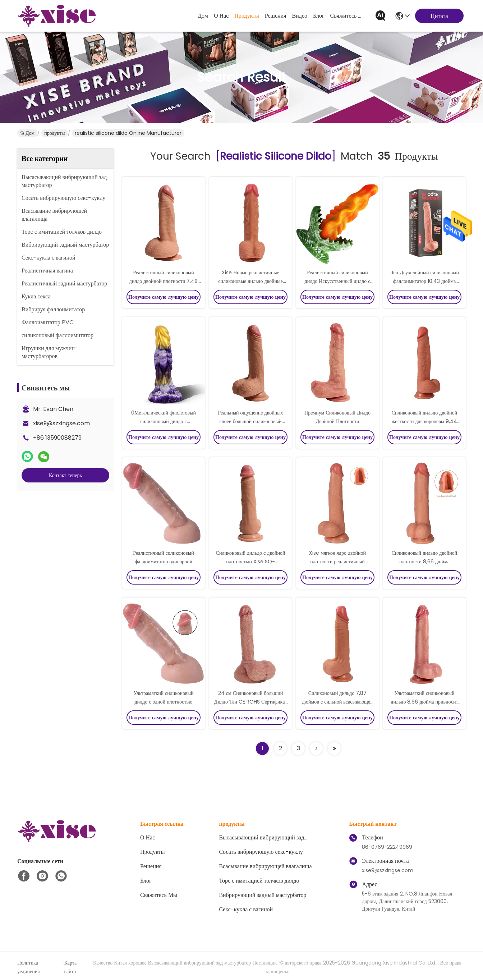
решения (276, 16)
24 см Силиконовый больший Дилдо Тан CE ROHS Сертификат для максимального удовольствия (250, 702)
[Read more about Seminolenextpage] (316, 748)
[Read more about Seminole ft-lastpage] (334, 748)
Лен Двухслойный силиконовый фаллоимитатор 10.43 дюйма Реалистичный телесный (424, 281)
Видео (299, 16)
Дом (203, 16)
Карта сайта (71, 967)
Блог (319, 16)
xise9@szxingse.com (61, 423)
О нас (221, 16)
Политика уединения (29, 967)
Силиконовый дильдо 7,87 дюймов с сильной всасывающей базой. (337, 702)
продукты (247, 16)
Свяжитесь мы (348, 16)
